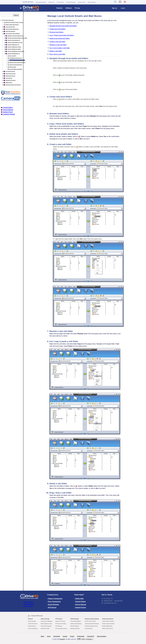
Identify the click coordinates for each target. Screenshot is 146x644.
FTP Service (59, 619)
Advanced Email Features (92, 624)
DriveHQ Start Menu (28, 2)
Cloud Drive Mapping (41, 2)
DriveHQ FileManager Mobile (14, 49)
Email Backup (89, 628)
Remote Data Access (46, 624)
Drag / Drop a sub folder (57, 54)
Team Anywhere (92, 2)
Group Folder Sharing (108, 621)
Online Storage (45, 619)
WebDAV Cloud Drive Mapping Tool (16, 36)
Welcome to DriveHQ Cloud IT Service (14, 22)
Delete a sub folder (56, 51)
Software (69, 8)
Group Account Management (12, 29)
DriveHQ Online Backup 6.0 (14, 40)
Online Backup (75, 619)
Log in (123, 8)
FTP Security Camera (61, 628)
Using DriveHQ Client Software (13, 33)
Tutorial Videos (8, 107)
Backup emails (13, 67)
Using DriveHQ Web (10, 27)
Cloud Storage (32, 621)
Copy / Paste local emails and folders (62, 35)
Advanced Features (108, 619)
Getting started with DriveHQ (12, 25)
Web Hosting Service (10, 76)
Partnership (57, 636)
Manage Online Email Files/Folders (17, 62)
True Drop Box (60, 2)
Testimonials (81, 636)
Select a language (85, 639)
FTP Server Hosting (61, 624)
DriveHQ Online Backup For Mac (15, 42)
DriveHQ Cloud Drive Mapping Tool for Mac (17, 38)
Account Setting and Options (16, 69)
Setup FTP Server (60, 621)
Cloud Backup (32, 626)
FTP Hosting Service (10, 71)
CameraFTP (91, 636)
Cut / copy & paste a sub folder (60, 48)
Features (59, 8)
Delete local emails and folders (60, 38)
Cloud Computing (33, 628)
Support (65, 636)
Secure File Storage (46, 626)
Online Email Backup (76, 624)
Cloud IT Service (28, 602)
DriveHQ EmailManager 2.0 (14, 54)
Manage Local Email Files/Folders (17, 60)
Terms (49, 636)
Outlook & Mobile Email (91, 626)
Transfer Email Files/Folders (16, 65)
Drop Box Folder (45, 628)
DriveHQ (62, 639)
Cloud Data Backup (76, 621)
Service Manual (8, 110)
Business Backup (75, 628)
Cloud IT (30, 619)
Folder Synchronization (108, 624)
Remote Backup (75, 626)
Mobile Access (9, 82)
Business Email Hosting (92, 619)
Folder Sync (51, 2)
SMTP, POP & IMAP (90, 621)
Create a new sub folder (57, 42)
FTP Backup (59, 626)
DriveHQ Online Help (9, 20)
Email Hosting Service (11, 74)
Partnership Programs (11, 80)
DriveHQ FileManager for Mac (14, 47)
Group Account (82, 2)
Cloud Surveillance (29, 604)
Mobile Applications (107, 626)
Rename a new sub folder (58, 45)
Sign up (114, 8)
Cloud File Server (33, 624)
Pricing (77, 8)
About (43, 636)
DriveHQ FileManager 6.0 (13, 45)
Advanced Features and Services (13, 85)
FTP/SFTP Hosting (71, 2)
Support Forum (8, 112)
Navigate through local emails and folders (63, 26)
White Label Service (108, 628)
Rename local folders (56, 32)
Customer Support (9, 114)
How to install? (13, 56)
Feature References (37, 616)
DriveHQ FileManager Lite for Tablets (16, 51)
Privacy (72, 636)
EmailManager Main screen (16, 58)
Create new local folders (57, 29)
